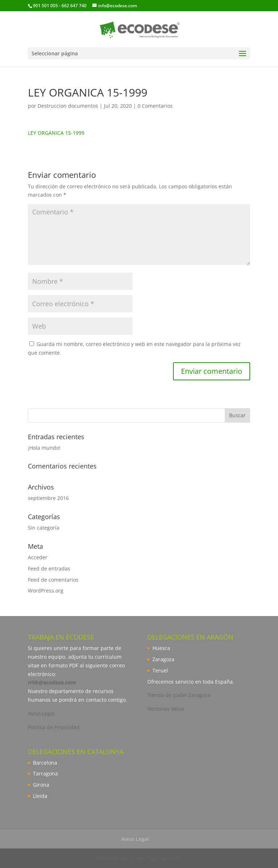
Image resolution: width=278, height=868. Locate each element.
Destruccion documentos (68, 106)
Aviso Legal (41, 713)
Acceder (38, 557)
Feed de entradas (49, 568)
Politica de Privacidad (54, 727)
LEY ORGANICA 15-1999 (56, 133)
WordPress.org (46, 591)
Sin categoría (44, 528)
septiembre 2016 (48, 498)
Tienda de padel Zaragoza (179, 695)
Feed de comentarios (53, 580)
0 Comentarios (155, 106)
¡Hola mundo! (44, 448)
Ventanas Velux (166, 709)
